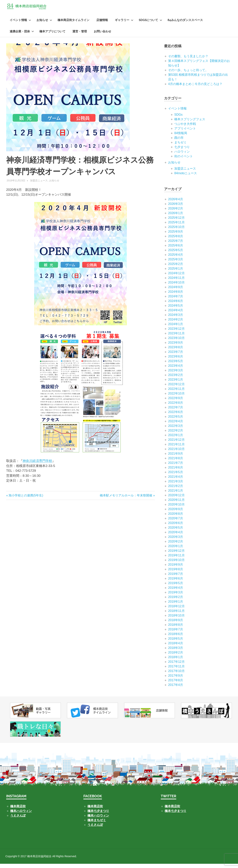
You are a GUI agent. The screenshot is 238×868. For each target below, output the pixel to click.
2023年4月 (176, 370)
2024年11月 (176, 282)
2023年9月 (176, 347)
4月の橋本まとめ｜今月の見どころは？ (195, 88)
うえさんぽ (18, 820)
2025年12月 (176, 222)
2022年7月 (176, 412)
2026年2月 (176, 213)
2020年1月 (176, 550)
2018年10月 (176, 620)
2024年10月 (176, 287)
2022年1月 (176, 439)
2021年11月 (176, 449)
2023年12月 (176, 333)
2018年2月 (176, 657)
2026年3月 (176, 208)
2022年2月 (176, 435)
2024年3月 (176, 319)
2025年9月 (176, 236)
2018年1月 (176, 661)
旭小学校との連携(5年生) (26, 500)
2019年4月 (176, 592)
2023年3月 (176, 375)
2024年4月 (176, 314)
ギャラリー (124, 24)
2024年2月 (176, 324)
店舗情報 (102, 24)
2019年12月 (176, 555)
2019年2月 (176, 601)
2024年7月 (176, 301)
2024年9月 (176, 291)
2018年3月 (176, 652)
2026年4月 (176, 203)
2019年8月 (176, 573)
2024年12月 (176, 277)
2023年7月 (176, 356)
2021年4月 (176, 481)
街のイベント (184, 160)
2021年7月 (176, 467)
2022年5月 (176, 421)
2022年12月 (176, 388)
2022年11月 (176, 393)
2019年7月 (176, 578)
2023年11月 (176, 338)
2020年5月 (176, 532)
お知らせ (44, 24)
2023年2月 (176, 379)
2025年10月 (176, 231)
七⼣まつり (182, 151)
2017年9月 (176, 680)
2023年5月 (176, 365)
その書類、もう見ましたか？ (188, 60)
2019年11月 (176, 560)
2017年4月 (176, 689)
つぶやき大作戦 (185, 128)
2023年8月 (176, 351)
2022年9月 (176, 402)
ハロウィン (182, 156)
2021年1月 (176, 495)
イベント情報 (20, 24)
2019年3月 (176, 597)
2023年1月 (176, 384)
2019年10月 (176, 564)
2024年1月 (176, 328)
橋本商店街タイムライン (73, 24)
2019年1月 (176, 606)
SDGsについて (150, 24)
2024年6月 (176, 305)
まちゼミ (180, 147)
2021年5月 (176, 476)
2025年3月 (176, 264)
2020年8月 (176, 518)
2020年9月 (176, 513)
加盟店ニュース (39, 185)
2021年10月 (176, 453)
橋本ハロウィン (21, 815)
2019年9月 (176, 569)
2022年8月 (176, 407)
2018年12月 (176, 610)
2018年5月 (176, 643)
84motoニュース (186, 177)
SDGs (178, 119)
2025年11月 (176, 227)
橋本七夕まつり (98, 815)
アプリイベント (185, 133)
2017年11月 (176, 671)
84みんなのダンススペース (185, 24)
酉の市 (179, 142)
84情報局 (181, 137)
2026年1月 (176, 217)
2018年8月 (176, 629)
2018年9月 (176, 624)
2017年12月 (176, 666)
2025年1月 (176, 273)
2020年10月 (176, 509)
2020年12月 (176, 499)
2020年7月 (176, 523)
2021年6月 (176, 472)
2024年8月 (176, 296)
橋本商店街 (95, 810)
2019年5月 (176, 587)
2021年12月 (176, 444)
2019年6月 (176, 583)
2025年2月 (176, 268)
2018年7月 (176, 634)
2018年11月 (176, 615)
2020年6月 (176, 527)
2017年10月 (176, 675)
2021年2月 (176, 490)
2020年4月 (176, 536)
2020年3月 (176, 541)
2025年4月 (176, 259)
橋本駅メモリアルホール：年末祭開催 (126, 500)
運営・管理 (80, 36)
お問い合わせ (102, 36)
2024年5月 (176, 310)
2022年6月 (176, 416)
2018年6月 (176, 638)
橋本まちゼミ (97, 824)
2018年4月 (176, 647)
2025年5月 (176, 254)
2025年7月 (176, 245)
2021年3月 (176, 486)
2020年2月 (176, 546)
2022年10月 (176, 398)
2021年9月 (176, 458)
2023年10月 (176, 342)
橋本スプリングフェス (190, 123)
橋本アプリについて (52, 36)
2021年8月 (176, 462)
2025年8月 (176, 240)
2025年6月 (176, 250)
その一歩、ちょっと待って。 (188, 74)
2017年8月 (176, 684)
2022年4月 (176, 425)
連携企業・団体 (22, 36)
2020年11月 (176, 504)
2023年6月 (176, 361)
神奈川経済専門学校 (37, 465)
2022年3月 (176, 430)
